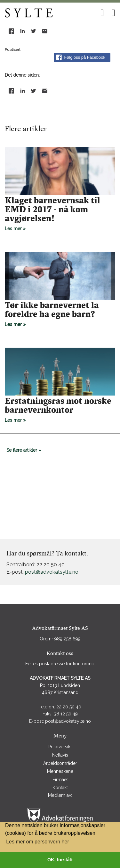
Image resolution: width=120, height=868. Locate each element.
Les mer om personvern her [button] (38, 842)
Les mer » (60, 214)
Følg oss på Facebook (81, 57)
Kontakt (60, 788)
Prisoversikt (60, 747)
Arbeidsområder (60, 763)
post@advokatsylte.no (52, 572)
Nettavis (60, 755)
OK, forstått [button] (60, 860)
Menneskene (60, 771)
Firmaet (60, 780)
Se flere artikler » (24, 450)
